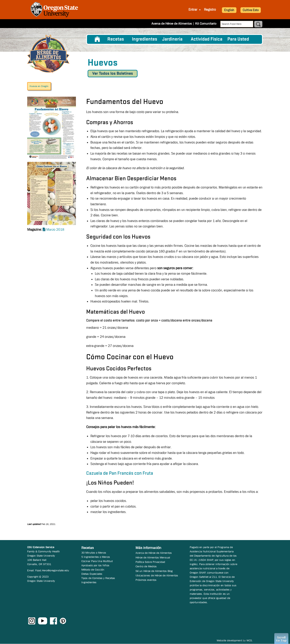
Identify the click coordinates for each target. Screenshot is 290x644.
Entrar (193, 10)
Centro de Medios (146, 566)
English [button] (229, 10)
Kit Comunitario (206, 24)
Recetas (116, 39)
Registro (210, 10)
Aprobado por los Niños (95, 565)
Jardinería (172, 39)
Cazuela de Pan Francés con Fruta (120, 473)
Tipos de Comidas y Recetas (98, 578)
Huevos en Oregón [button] (39, 86)
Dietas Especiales (92, 574)
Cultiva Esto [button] (251, 10)
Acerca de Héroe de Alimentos (172, 24)
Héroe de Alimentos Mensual (153, 557)
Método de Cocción (93, 570)
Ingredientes (144, 39)
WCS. (250, 640)
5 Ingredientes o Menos (96, 557)
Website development (229, 640)
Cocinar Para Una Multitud (97, 561)
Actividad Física (207, 39)
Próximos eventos (146, 580)
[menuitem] (97, 39)
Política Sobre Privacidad (150, 562)
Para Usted (238, 39)
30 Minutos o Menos (94, 553)
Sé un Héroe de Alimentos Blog (154, 571)
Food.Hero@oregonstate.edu (52, 570)
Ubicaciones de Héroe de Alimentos (157, 575)
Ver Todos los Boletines (113, 74)
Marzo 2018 (55, 230)
